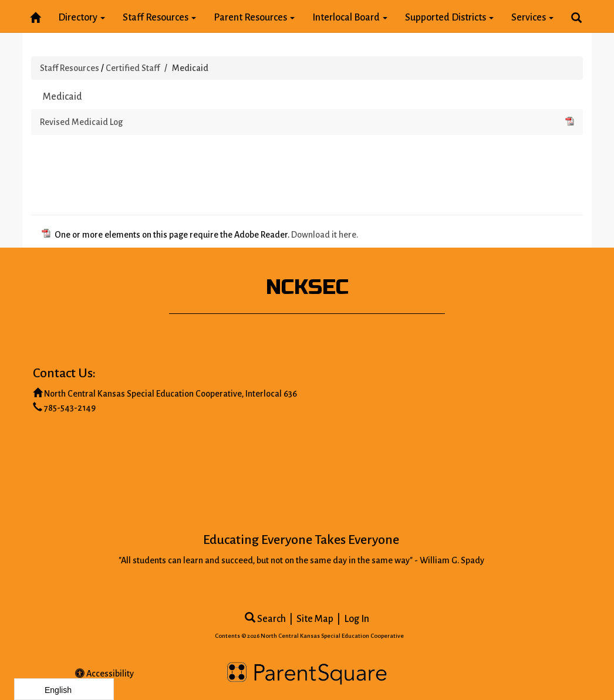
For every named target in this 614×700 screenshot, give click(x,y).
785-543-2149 (70, 408)
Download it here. (325, 235)
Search (265, 619)
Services (532, 18)
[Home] (35, 16)
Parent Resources (254, 18)
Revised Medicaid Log (307, 121)
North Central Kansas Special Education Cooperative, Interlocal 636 (171, 394)
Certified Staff (133, 68)
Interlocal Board (350, 18)
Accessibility (104, 674)
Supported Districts (449, 18)
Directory (82, 18)
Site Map (315, 619)
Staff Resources (159, 18)
